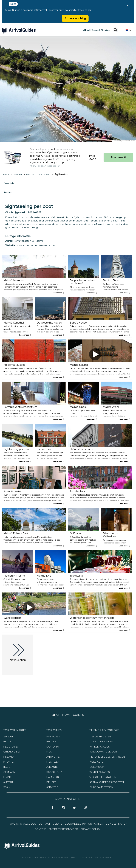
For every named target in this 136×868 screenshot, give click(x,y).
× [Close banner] (127, 5)
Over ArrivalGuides (23, 824)
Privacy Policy (91, 829)
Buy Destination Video (63, 829)
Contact (44, 824)
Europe (5, 174)
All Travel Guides (97, 30)
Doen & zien (44, 174)
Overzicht (9, 183)
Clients (58, 824)
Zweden (18, 174)
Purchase (118, 157)
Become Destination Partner (84, 824)
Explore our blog (75, 18)
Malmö (30, 174)
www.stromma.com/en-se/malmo (36, 245)
